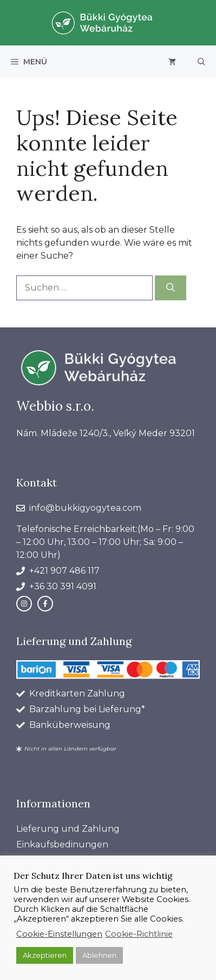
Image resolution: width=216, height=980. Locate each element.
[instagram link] (24, 604)
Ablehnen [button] (99, 955)
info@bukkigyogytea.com (85, 508)
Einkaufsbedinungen (62, 844)
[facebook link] (45, 604)
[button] (201, 62)
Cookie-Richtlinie (139, 934)
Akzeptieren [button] (45, 955)
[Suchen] (171, 288)
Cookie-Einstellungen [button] (59, 934)
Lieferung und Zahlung (68, 829)
